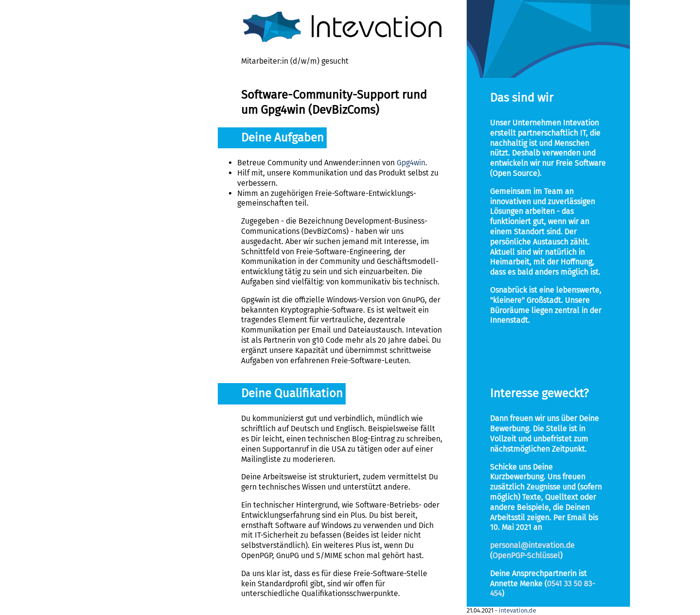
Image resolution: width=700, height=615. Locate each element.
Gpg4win (411, 163)
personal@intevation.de (532, 545)
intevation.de (517, 610)
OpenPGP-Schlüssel (526, 555)
